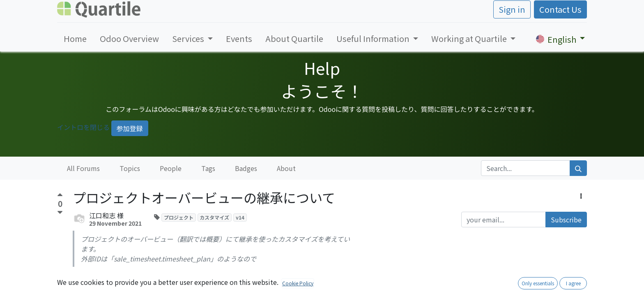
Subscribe (566, 220)
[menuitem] (75, 39)
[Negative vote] (60, 213)
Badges (246, 168)
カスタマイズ (214, 217)
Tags (208, 168)
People (171, 168)
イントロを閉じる (83, 127)
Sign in (512, 9)
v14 (240, 217)
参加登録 (130, 128)
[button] (581, 196)
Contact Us (560, 9)
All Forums (83, 168)
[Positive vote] (60, 196)
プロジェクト (179, 217)
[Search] (578, 168)
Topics (130, 168)
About (286, 168)
